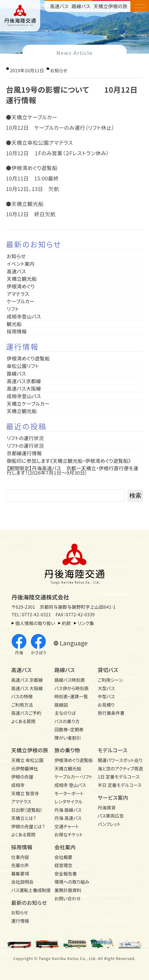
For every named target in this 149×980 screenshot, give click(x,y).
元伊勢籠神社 (25, 768)
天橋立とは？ (24, 818)
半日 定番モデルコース (117, 785)
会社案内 (65, 847)
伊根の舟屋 (22, 777)
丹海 (19, 645)
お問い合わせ (68, 898)
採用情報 (19, 331)
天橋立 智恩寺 (25, 793)
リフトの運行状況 (25, 438)
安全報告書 (66, 874)
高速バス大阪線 (24, 388)
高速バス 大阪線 (27, 688)
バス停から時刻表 (72, 688)
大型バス (106, 688)
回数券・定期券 (69, 729)
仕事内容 (20, 857)
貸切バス (108, 670)
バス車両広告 (111, 816)
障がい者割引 (68, 738)
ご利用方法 (22, 705)
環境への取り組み (72, 882)
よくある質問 (23, 721)
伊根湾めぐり (21, 286)
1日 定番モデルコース (117, 777)
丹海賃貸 (107, 807)
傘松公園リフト (23, 366)
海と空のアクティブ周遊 (117, 768)
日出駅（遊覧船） (27, 810)
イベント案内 (21, 264)
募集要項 (20, 874)
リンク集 (86, 623)
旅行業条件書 (111, 713)
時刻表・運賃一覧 (71, 696)
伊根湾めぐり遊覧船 (28, 358)
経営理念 (63, 865)
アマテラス (18, 294)
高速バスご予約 (26, 713)
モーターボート (69, 793)
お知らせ (59, 70)
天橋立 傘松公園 (27, 760)
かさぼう (39, 645)
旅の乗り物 (67, 750)
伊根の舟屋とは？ (28, 826)
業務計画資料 (68, 890)
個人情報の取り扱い (35, 623)
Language (74, 643)
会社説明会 (22, 882)
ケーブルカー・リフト (73, 777)
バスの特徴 (22, 696)
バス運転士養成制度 (31, 890)
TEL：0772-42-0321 (31, 614)
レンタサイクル (68, 801)
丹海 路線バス (68, 810)
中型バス (106, 696)
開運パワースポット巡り (117, 760)
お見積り (106, 705)
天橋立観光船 (22, 279)
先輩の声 (20, 865)
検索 (135, 496)
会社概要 (63, 857)
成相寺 (18, 785)
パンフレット (109, 824)
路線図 (61, 705)
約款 (66, 623)
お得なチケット (69, 834)
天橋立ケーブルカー (28, 404)
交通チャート (67, 826)
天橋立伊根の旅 (110, 6)
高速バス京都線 (24, 381)
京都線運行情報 (24, 453)
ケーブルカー (21, 301)
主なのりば (65, 713)
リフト (13, 309)
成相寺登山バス (24, 316)
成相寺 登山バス (70, 785)
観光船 (14, 324)
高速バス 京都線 (27, 680)
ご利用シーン (110, 680)
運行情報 (20, 921)
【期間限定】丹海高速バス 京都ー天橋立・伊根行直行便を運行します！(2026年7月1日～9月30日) (73, 470)
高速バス (59, 6)
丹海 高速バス (68, 818)
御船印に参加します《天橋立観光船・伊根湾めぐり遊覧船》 (69, 461)
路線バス (81, 6)
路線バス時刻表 (70, 680)
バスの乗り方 (67, 721)
